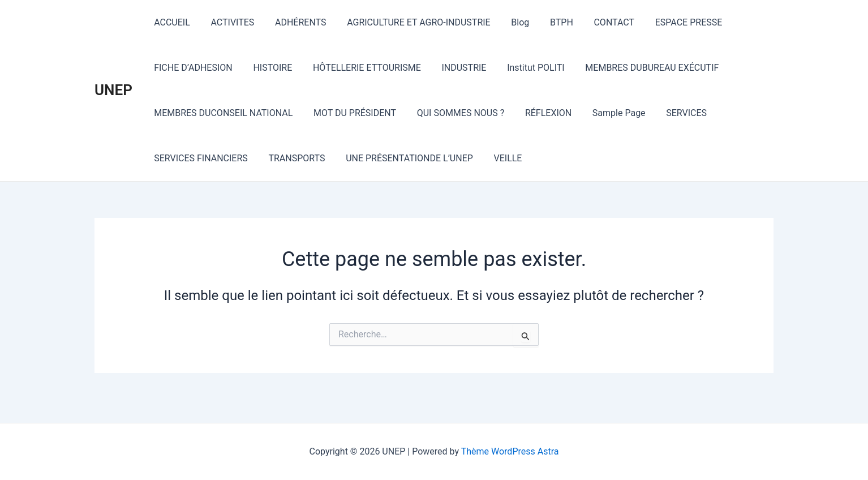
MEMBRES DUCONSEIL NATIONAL (222, 113)
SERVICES (672, 113)
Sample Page (607, 113)
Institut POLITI (524, 68)
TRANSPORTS (293, 158)
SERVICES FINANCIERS (200, 158)
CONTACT (597, 22)
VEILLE (499, 158)
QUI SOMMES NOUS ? (454, 113)
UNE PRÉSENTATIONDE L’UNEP (403, 158)
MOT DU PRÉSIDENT (351, 113)
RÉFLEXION (539, 113)
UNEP (113, 90)
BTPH (547, 22)
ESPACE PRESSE (669, 22)
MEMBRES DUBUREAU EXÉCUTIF (638, 68)
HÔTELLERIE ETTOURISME (360, 68)
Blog (508, 22)
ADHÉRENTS (294, 22)
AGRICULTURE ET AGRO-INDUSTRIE (410, 22)
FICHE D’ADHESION (192, 68)
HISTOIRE (268, 68)
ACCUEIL (171, 22)
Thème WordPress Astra (510, 451)
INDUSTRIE (455, 68)
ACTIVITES (228, 22)
